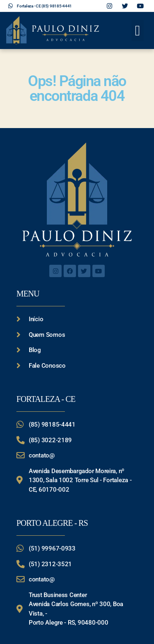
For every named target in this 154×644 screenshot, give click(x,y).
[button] (138, 31)
